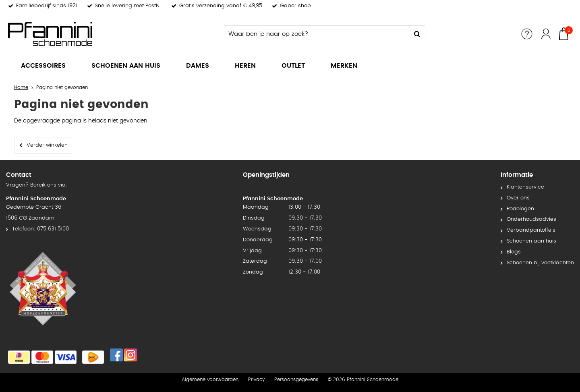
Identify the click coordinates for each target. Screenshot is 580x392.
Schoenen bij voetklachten (540, 263)
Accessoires (43, 66)
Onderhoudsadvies (531, 219)
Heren (245, 66)
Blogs (514, 252)
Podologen (520, 209)
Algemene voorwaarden (210, 380)
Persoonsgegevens (296, 380)
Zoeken (417, 34)
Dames (198, 66)
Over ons (518, 198)
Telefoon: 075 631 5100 (40, 229)
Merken (344, 66)
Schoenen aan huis (126, 66)
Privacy (256, 380)
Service (527, 34)
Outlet (293, 66)
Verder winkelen (47, 145)
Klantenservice (525, 187)
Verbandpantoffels (531, 230)
